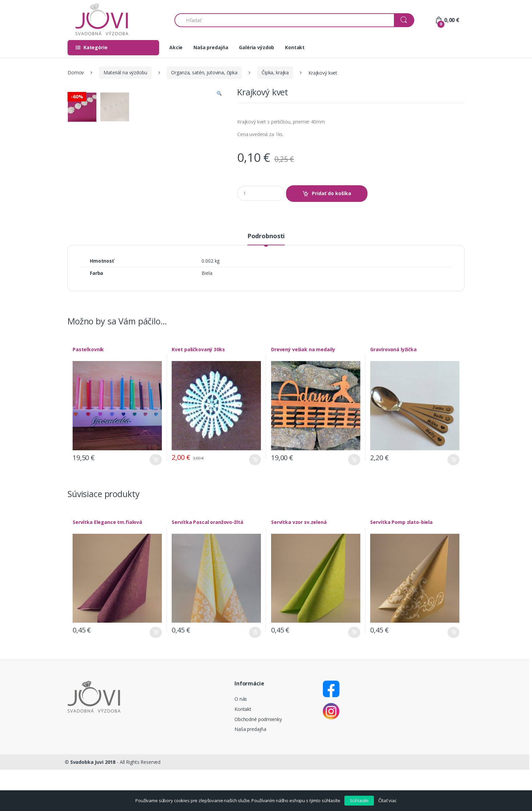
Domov (76, 72)
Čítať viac (387, 800)
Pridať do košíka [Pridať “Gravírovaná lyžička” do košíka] (453, 501)
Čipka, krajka (275, 72)
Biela (207, 314)
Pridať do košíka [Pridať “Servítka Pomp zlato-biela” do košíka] (453, 674)
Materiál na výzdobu (125, 72)
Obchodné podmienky (258, 761)
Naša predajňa (211, 47)
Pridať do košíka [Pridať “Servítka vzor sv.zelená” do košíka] (354, 674)
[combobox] (284, 20)
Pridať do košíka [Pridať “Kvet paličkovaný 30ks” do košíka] (255, 501)
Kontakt (295, 47)
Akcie (176, 47)
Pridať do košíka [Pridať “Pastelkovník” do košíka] (156, 501)
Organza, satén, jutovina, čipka (204, 72)
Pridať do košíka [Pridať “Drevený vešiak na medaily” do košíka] (354, 501)
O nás (241, 741)
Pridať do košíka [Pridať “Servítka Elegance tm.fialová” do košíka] (156, 674)
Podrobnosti (266, 278)
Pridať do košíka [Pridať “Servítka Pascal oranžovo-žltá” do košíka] (255, 674)
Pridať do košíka (331, 193)
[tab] (266, 280)
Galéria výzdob (256, 47)
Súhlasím (359, 800)
